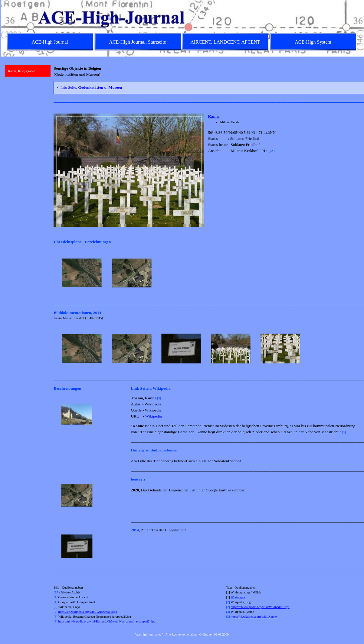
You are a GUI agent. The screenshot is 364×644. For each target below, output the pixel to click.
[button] (82, 273)
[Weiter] (356, 273)
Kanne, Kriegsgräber (22, 71)
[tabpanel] (206, 71)
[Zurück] (56, 273)
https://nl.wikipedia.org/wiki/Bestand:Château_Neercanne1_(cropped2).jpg (107, 621)
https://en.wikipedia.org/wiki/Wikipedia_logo (88, 612)
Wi (233, 597)
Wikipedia (154, 416)
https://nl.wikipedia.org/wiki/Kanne (254, 617)
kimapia (240, 597)
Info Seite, (91, 87)
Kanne (214, 116)
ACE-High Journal (50, 42)
